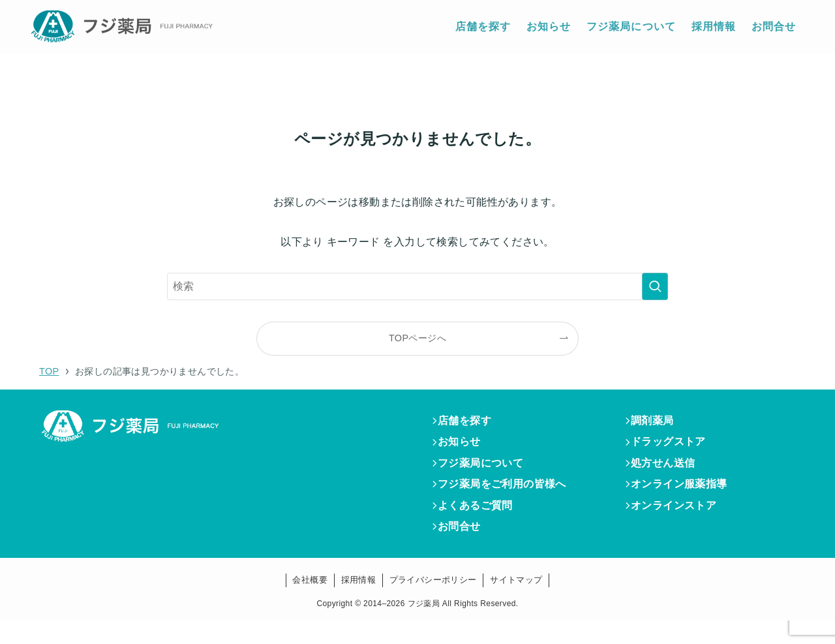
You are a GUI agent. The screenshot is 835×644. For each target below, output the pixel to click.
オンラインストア (679, 523)
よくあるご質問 (481, 523)
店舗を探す (470, 422)
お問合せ (465, 548)
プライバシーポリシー (433, 603)
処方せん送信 (669, 473)
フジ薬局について (486, 473)
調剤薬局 (658, 422)
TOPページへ (417, 338)
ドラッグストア (674, 447)
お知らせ (465, 447)
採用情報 (359, 603)
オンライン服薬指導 (685, 498)
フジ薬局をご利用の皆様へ (508, 498)
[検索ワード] (417, 286)
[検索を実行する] (655, 286)
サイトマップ (516, 603)
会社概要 (310, 603)
